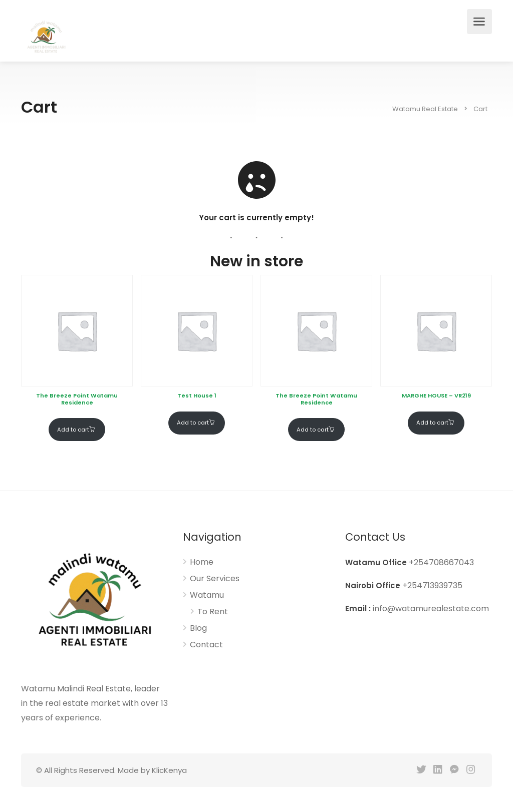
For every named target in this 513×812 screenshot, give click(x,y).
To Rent (213, 612)
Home (202, 562)
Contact (206, 645)
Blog (198, 628)
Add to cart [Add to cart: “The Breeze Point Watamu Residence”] (73, 430)
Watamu (207, 595)
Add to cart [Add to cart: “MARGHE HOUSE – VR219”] (432, 423)
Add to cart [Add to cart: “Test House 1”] (193, 423)
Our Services (215, 579)
